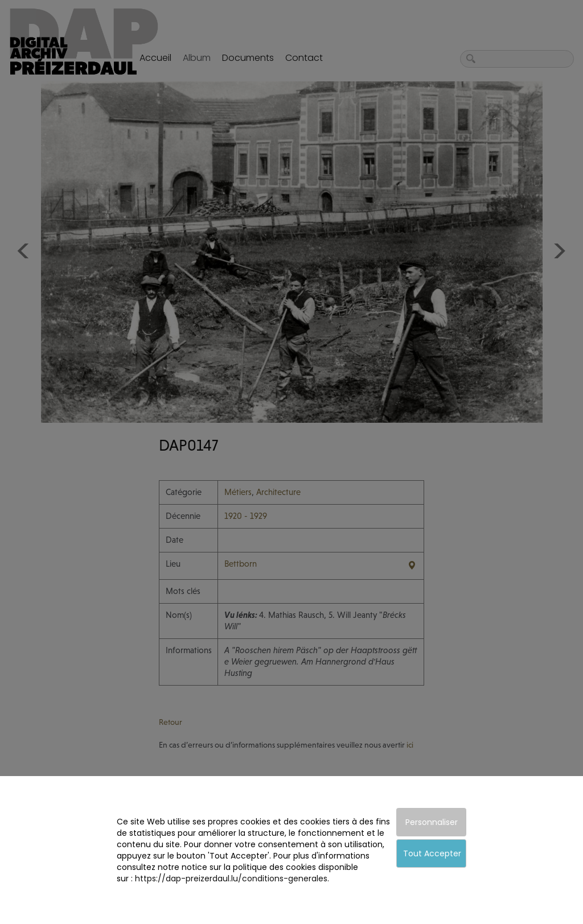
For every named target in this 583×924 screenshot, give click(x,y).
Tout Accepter (432, 853)
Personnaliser (432, 822)
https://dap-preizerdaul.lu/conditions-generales (231, 878)
